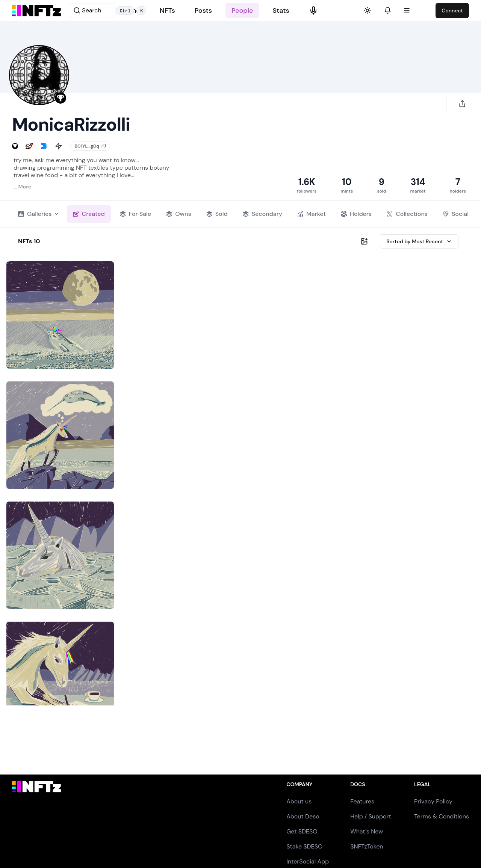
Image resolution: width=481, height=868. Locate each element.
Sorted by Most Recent (419, 241)
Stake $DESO (304, 846)
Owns (179, 214)
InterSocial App (308, 861)
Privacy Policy (433, 801)
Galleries (38, 214)
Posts (203, 11)
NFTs (167, 11)
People (242, 11)
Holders (356, 214)
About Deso (303, 816)
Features (362, 801)
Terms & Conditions (442, 816)
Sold (217, 214)
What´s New (367, 831)
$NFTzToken (367, 846)
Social (456, 214)
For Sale (135, 214)
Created (89, 214)
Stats (281, 11)
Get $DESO (302, 831)
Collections (407, 214)
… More (22, 187)
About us (299, 801)
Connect (452, 11)
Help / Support (371, 816)
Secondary (262, 214)
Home (131, 11)
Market (312, 214)
